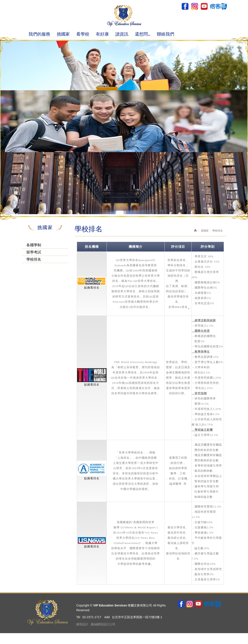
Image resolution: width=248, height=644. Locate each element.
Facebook (185, 6)
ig (195, 6)
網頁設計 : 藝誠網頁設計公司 (96, 624)
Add (107, 617)
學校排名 (34, 259)
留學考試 (34, 252)
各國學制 (34, 245)
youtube (204, 6)
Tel (78, 617)
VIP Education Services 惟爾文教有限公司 (124, 16)
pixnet (218, 6)
